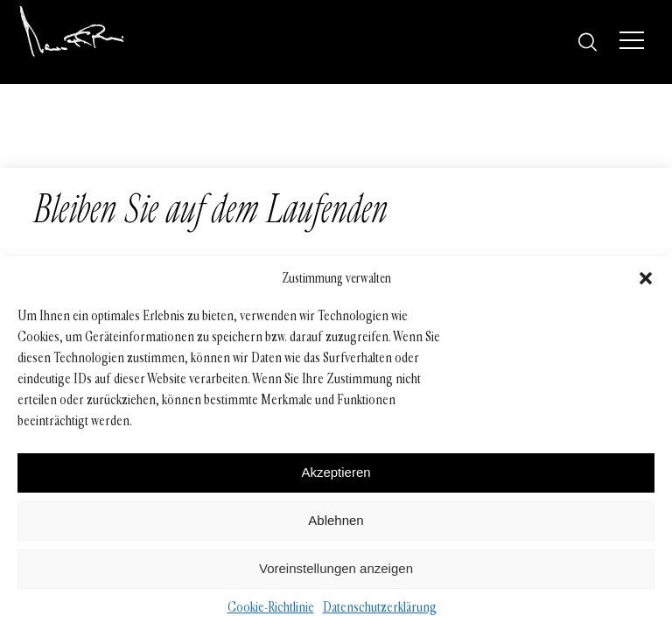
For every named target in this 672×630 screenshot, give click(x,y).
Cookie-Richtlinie (271, 607)
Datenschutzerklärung (380, 607)
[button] (646, 278)
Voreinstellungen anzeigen (336, 568)
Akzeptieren (336, 472)
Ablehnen (336, 520)
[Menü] (632, 40)
